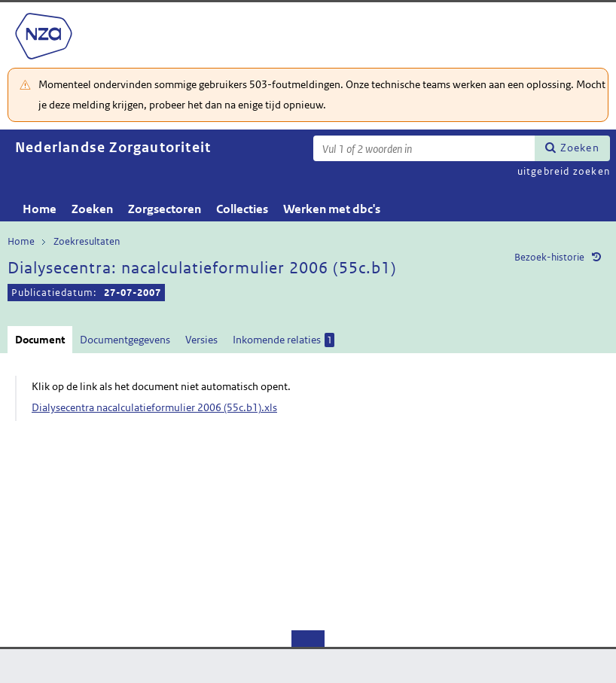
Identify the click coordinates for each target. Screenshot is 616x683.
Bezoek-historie (549, 257)
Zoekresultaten (87, 241)
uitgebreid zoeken (564, 171)
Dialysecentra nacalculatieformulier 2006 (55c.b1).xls (154, 407)
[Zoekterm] (424, 148)
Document (40, 340)
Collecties (242, 209)
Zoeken (580, 148)
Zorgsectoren (165, 209)
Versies (201, 340)
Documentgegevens (125, 340)
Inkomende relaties (284, 340)
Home (40, 209)
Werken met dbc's (332, 209)
